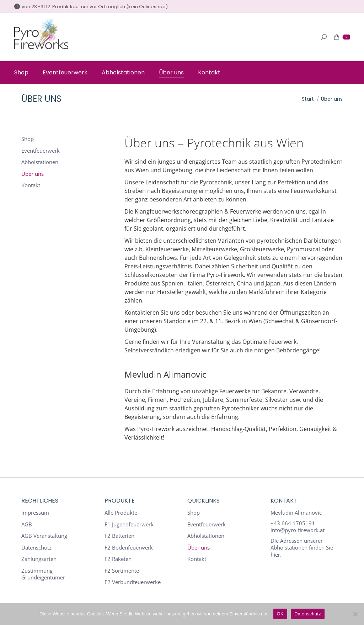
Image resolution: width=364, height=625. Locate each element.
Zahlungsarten (39, 559)
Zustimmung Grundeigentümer (43, 574)
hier (275, 555)
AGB (27, 524)
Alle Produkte (121, 513)
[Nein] (355, 614)
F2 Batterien (119, 536)
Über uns (33, 174)
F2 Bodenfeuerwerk (129, 548)
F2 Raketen (118, 559)
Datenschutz (36, 548)
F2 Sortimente (122, 571)
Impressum (35, 513)
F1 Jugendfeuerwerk (129, 524)
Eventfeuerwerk (41, 151)
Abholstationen (40, 162)
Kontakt (31, 185)
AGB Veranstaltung (44, 536)
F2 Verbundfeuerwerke (133, 582)
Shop (28, 139)
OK (280, 614)
